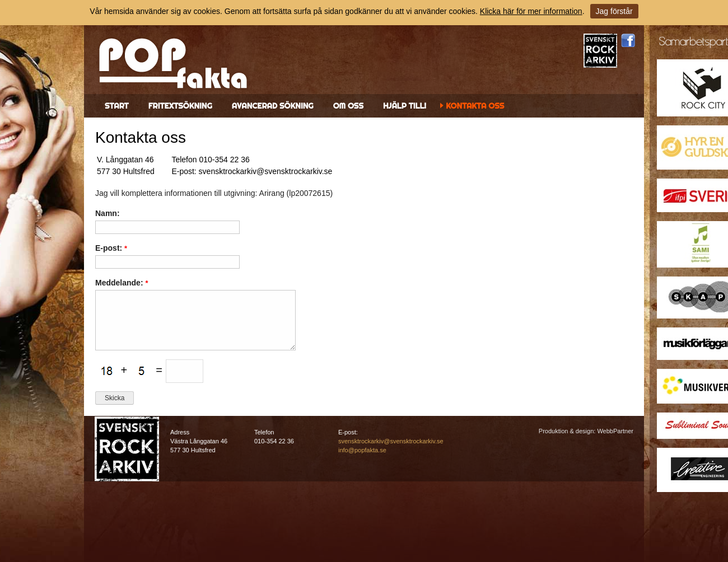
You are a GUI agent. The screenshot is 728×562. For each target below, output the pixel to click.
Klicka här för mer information (531, 11)
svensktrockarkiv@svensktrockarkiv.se (391, 441)
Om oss (348, 106)
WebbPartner (615, 431)
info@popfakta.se (362, 450)
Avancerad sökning (273, 106)
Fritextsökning (180, 106)
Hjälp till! (405, 106)
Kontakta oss (475, 106)
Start (117, 106)
